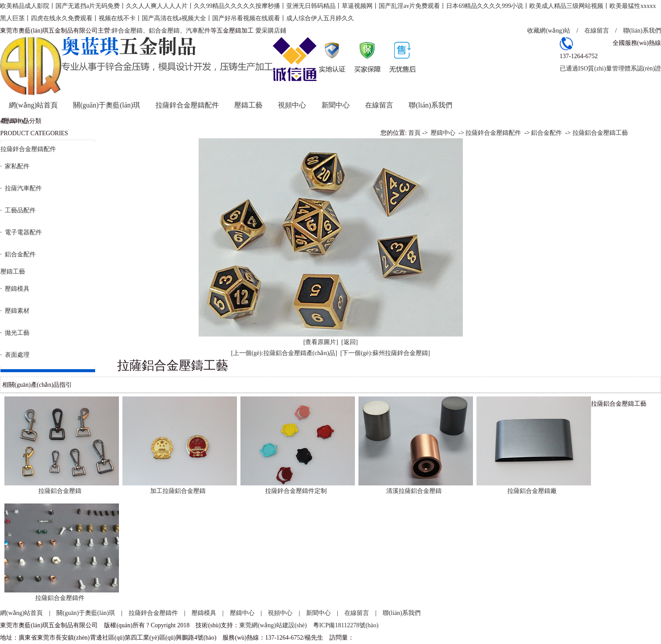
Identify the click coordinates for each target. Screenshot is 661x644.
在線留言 (597, 31)
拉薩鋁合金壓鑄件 (60, 598)
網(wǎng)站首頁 (33, 105)
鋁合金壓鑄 (164, 31)
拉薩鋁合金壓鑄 (60, 491)
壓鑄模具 (204, 613)
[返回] (349, 342)
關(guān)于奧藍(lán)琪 (107, 105)
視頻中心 (292, 105)
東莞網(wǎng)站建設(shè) (273, 625)
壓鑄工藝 (248, 105)
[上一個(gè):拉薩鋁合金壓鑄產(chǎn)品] (284, 353)
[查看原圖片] (321, 342)
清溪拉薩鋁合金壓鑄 (414, 491)
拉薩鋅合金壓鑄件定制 (296, 491)
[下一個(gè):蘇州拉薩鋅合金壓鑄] (385, 353)
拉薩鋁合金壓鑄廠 (532, 491)
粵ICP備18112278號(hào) (346, 625)
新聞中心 (336, 105)
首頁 (414, 133)
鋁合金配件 (547, 133)
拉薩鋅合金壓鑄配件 (187, 105)
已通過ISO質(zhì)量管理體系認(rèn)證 (610, 68)
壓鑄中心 (443, 133)
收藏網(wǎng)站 (548, 31)
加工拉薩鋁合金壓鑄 (178, 491)
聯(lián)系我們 (642, 31)
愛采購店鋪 (271, 31)
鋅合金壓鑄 (127, 31)
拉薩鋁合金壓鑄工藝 (600, 133)
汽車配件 (198, 31)
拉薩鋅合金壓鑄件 (153, 613)
